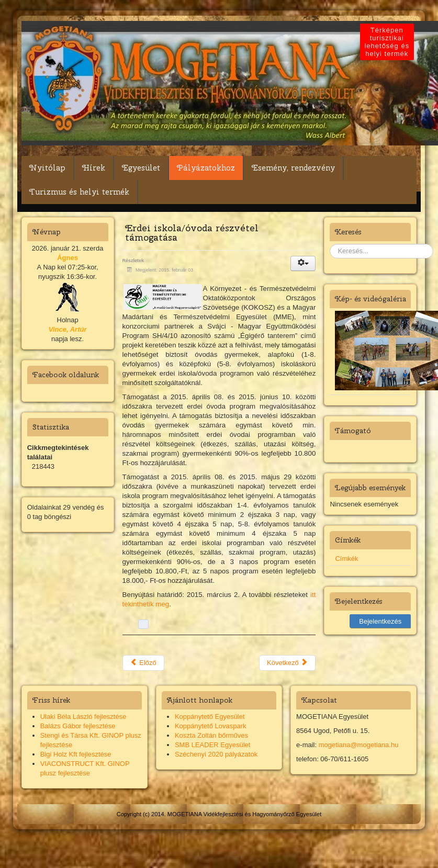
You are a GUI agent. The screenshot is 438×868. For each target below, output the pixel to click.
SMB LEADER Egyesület (213, 745)
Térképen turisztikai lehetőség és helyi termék (387, 42)
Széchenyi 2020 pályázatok (216, 754)
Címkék (346, 559)
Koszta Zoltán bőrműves (211, 735)
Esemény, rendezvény (293, 168)
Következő (287, 663)
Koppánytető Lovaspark (211, 726)
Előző (143, 663)
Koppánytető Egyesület (210, 717)
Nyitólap (47, 168)
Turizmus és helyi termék (79, 192)
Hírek (94, 168)
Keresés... (330, 244)
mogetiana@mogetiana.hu (359, 745)
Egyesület (141, 168)
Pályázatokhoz (206, 168)
